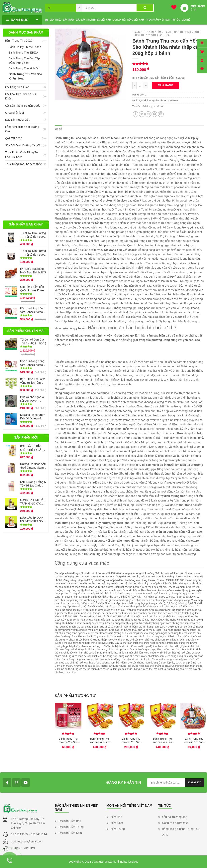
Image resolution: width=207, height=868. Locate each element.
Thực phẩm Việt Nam (157, 20)
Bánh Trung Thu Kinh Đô (24, 68)
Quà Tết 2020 (14, 138)
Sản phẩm (69, 20)
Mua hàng (165, 85)
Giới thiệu (55, 20)
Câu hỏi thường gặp (175, 817)
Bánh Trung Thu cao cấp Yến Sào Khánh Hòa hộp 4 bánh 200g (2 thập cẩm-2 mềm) (162, 740)
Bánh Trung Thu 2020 (19, 40)
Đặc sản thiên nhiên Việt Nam (93, 20)
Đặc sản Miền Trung (71, 827)
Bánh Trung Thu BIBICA (23, 52)
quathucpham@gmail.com (27, 841)
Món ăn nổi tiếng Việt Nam (128, 20)
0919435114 (39, 834)
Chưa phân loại (14, 113)
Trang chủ (139, 32)
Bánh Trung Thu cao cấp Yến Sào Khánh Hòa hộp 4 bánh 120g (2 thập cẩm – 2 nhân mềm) (131, 740)
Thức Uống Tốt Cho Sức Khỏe (23, 164)
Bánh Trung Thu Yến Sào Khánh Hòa (25, 76)
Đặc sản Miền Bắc (70, 821)
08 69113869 (20, 834)
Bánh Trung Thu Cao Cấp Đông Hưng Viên (24, 60)
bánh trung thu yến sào (153, 106)
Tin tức (175, 20)
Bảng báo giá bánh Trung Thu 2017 (181, 832)
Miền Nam (117, 823)
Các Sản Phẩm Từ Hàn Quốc (23, 106)
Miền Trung (118, 829)
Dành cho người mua (175, 823)
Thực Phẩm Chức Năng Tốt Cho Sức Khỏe (22, 154)
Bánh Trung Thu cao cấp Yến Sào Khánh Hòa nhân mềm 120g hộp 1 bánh (68, 740)
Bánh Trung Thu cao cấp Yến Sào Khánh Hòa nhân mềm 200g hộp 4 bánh (100, 740)
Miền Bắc (116, 817)
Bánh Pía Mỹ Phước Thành (25, 47)
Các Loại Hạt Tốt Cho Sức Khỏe (21, 96)
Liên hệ (186, 20)
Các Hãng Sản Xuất (17, 87)
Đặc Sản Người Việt (17, 120)
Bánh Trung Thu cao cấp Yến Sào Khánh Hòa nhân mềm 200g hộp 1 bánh (194, 740)
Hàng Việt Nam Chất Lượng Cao (22, 129)
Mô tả (58, 129)
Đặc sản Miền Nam (70, 833)
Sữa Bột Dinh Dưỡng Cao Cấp (24, 145)
